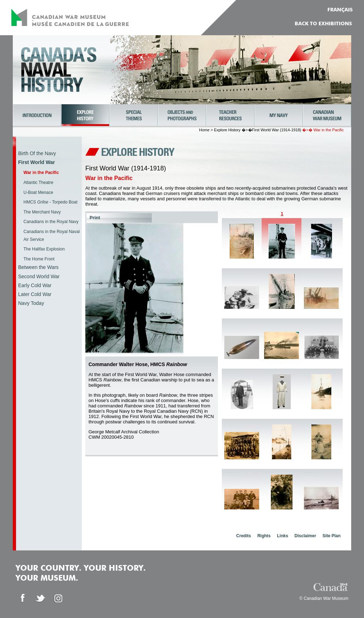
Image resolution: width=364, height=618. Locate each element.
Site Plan (331, 536)
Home (204, 130)
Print (95, 218)
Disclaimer (306, 536)
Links (282, 536)
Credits (244, 536)
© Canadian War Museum (324, 598)
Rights (264, 536)
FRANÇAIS (340, 10)
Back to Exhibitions (323, 24)
